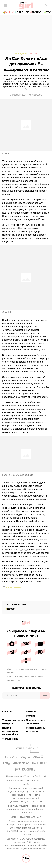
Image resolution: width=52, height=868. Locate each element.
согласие (16, 669)
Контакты (7, 711)
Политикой (14, 677)
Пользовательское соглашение (36, 722)
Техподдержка (10, 739)
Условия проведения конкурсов (13, 722)
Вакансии (31, 711)
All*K (34, 54)
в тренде (23, 12)
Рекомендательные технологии (36, 730)
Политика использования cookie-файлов (10, 731)
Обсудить (35, 95)
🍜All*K (8, 12)
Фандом (22, 54)
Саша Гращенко (15, 587)
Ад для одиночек (17, 604)
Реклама (31, 716)
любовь (38, 12)
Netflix (11, 609)
